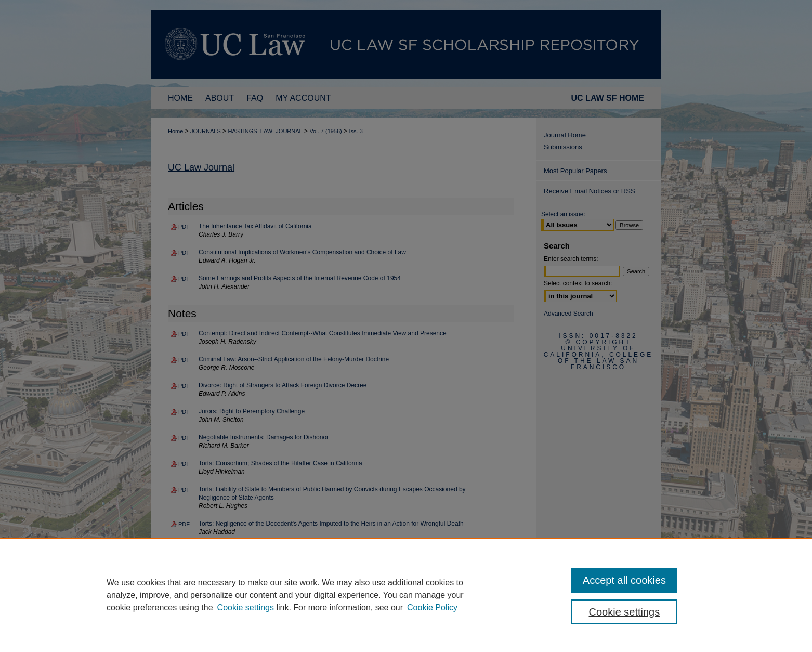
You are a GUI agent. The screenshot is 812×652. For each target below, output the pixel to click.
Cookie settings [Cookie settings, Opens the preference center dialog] (625, 612)
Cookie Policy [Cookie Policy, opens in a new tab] (432, 608)
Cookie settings (246, 608)
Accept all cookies (624, 580)
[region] (406, 595)
